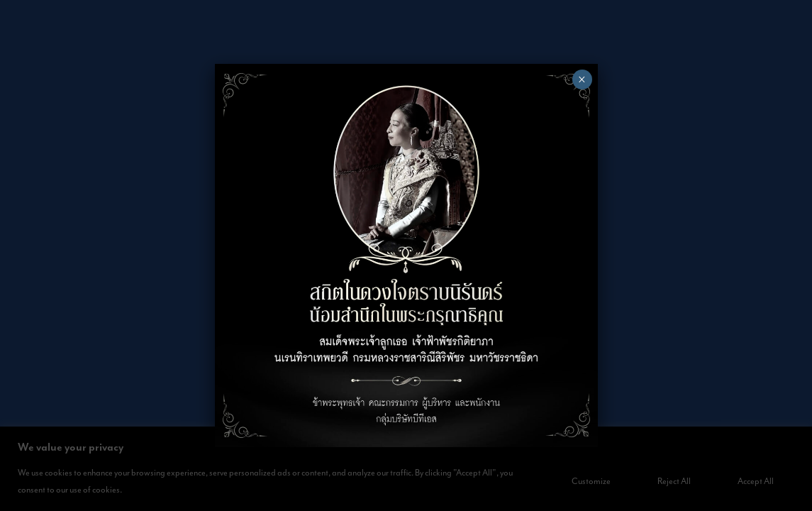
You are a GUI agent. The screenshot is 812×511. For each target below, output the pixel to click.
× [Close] (582, 79)
